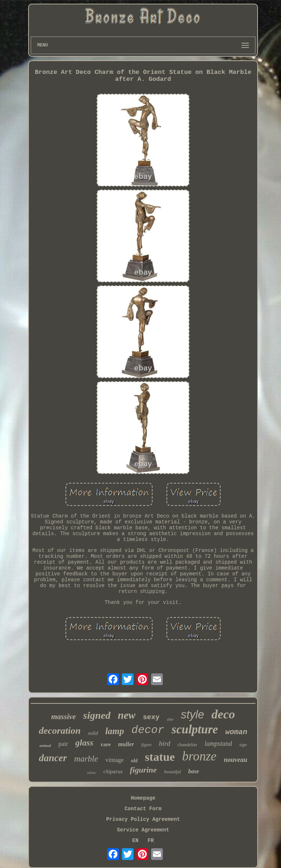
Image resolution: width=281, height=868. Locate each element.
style (192, 715)
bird (164, 743)
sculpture (195, 729)
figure (146, 745)
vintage (115, 760)
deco (223, 714)
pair (63, 744)
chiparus (113, 771)
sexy (151, 717)
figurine (143, 770)
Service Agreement (143, 830)
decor (148, 730)
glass (84, 743)
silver (91, 773)
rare (106, 744)
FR (151, 841)
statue (160, 757)
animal (45, 745)
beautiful (172, 772)
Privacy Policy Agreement (143, 819)
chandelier (187, 745)
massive (64, 717)
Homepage (143, 798)
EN (136, 841)
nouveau (236, 760)
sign (243, 745)
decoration (60, 731)
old (134, 761)
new (127, 715)
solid (93, 733)
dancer (53, 758)
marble (86, 759)
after (170, 719)
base (194, 771)
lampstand (218, 744)
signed (97, 715)
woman (236, 732)
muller (126, 744)
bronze (199, 756)
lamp (115, 731)
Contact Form (143, 809)
